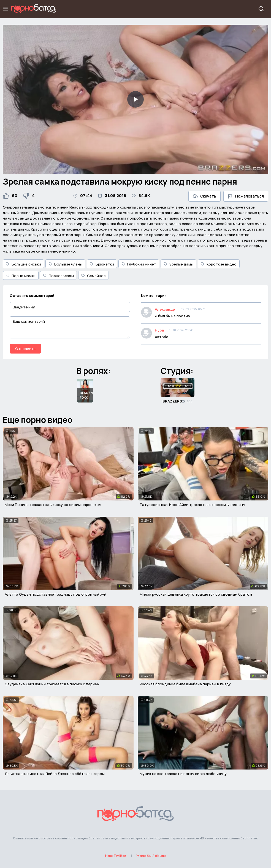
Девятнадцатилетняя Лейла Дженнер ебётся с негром (55, 774)
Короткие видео (219, 264)
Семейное (94, 276)
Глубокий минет (139, 264)
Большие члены (65, 264)
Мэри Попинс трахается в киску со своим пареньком (53, 505)
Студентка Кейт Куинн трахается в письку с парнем (52, 684)
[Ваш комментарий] (70, 327)
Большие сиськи (23, 264)
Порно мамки (21, 276)
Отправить (25, 349)
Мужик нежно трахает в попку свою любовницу (183, 774)
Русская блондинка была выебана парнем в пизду (185, 684)
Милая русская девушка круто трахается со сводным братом (196, 594)
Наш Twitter (116, 856)
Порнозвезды (58, 276)
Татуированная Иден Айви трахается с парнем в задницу (192, 505)
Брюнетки (102, 264)
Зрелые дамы (178, 264)
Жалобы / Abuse (151, 856)
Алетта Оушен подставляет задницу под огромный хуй (55, 594)
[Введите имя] (70, 307)
